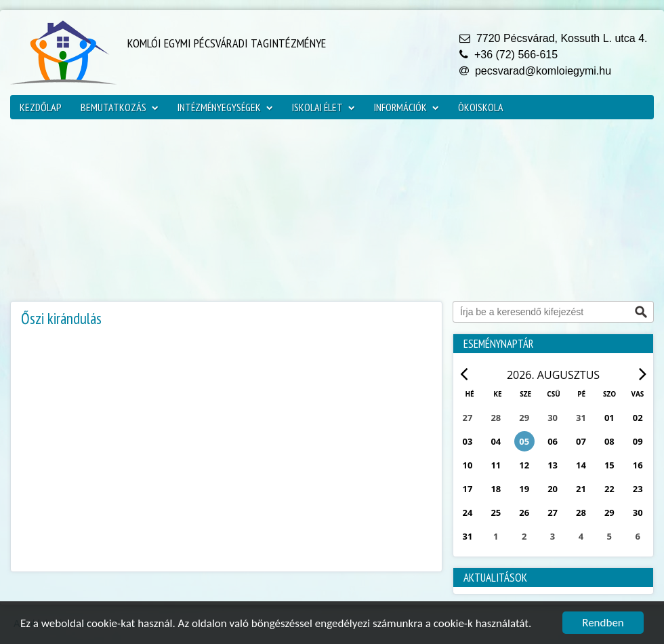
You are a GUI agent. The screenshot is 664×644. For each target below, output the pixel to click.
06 (553, 441)
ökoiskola (481, 107)
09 (638, 441)
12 (524, 465)
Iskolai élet (324, 107)
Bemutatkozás (120, 107)
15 (609, 465)
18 (496, 489)
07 (581, 441)
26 (524, 512)
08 (609, 441)
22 (609, 489)
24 (468, 512)
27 (553, 512)
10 (468, 465)
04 (496, 441)
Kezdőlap (41, 107)
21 (581, 489)
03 (468, 441)
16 (638, 465)
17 (468, 489)
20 (553, 489)
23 (638, 489)
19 (524, 489)
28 (581, 512)
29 (609, 512)
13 (553, 465)
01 (609, 418)
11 (496, 465)
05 (524, 441)
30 (638, 512)
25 (496, 512)
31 (468, 536)
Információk (407, 107)
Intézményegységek (225, 107)
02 (638, 418)
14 (581, 465)
